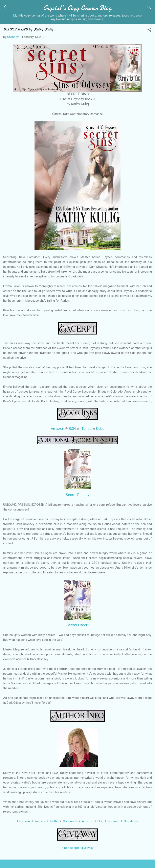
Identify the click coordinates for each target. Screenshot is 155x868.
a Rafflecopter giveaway (78, 848)
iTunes (86, 429)
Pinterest (114, 821)
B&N (72, 429)
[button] (149, 30)
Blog (100, 821)
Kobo (100, 429)
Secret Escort (78, 625)
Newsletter (131, 821)
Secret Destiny (78, 495)
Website (40, 821)
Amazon (58, 429)
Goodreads (70, 821)
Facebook (24, 821)
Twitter (54, 821)
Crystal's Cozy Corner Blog (77, 8)
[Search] (149, 8)
